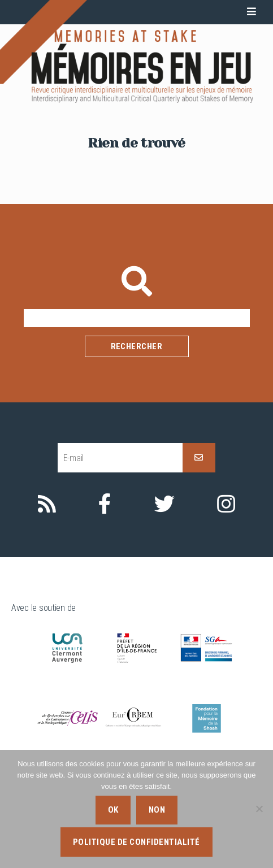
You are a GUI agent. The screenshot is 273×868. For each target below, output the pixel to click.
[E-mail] (120, 458)
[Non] (259, 809)
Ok (113, 810)
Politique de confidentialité (136, 842)
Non (157, 810)
